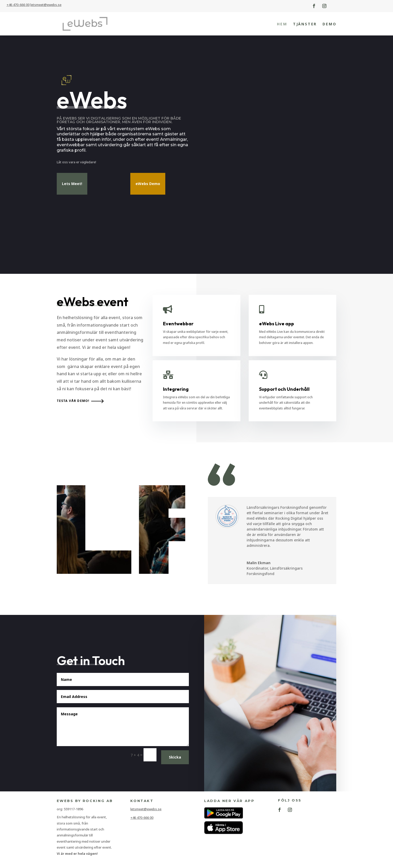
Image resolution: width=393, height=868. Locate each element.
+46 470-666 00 (18, 5)
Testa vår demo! (73, 403)
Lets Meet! (72, 186)
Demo (329, 24)
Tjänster (305, 24)
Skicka (175, 759)
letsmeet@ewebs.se (146, 811)
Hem (282, 24)
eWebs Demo (148, 186)
